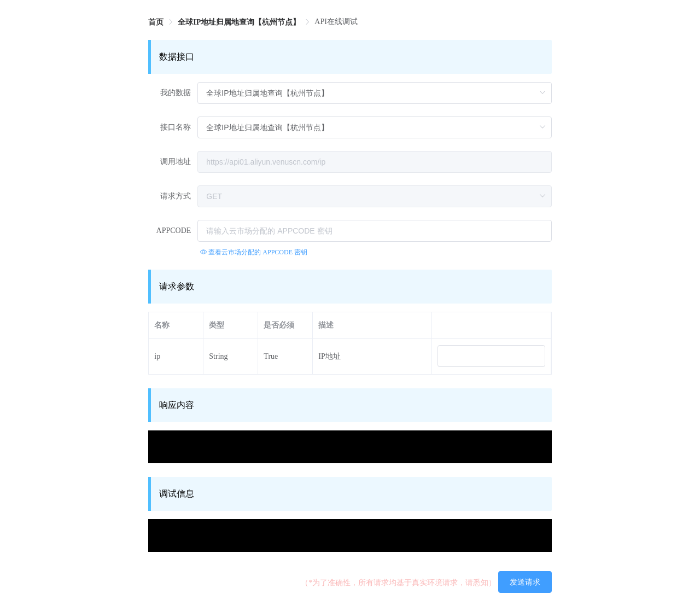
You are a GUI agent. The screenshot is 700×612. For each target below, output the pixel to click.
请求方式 (176, 196)
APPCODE (174, 231)
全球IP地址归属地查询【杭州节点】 (239, 22)
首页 (156, 22)
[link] (156, 22)
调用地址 (176, 162)
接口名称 (176, 127)
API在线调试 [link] (336, 22)
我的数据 (176, 93)
